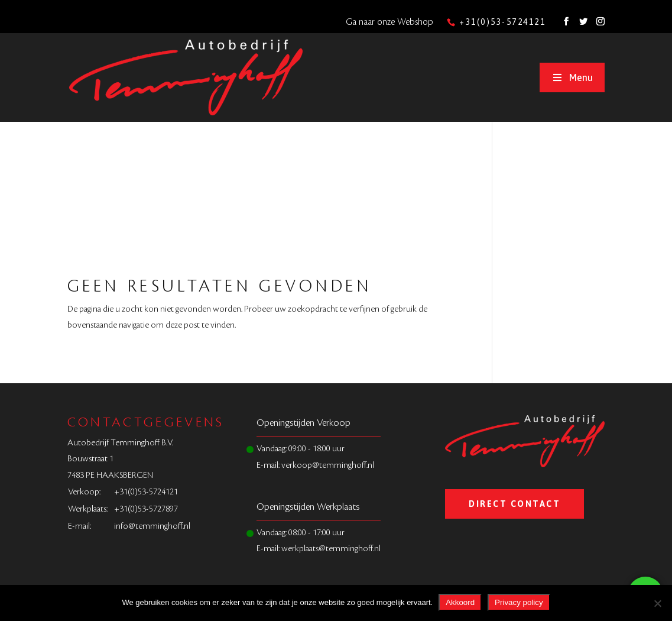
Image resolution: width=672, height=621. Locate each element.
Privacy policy (519, 602)
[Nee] (657, 603)
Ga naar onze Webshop (389, 22)
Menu (572, 77)
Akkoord (460, 602)
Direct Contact (514, 504)
